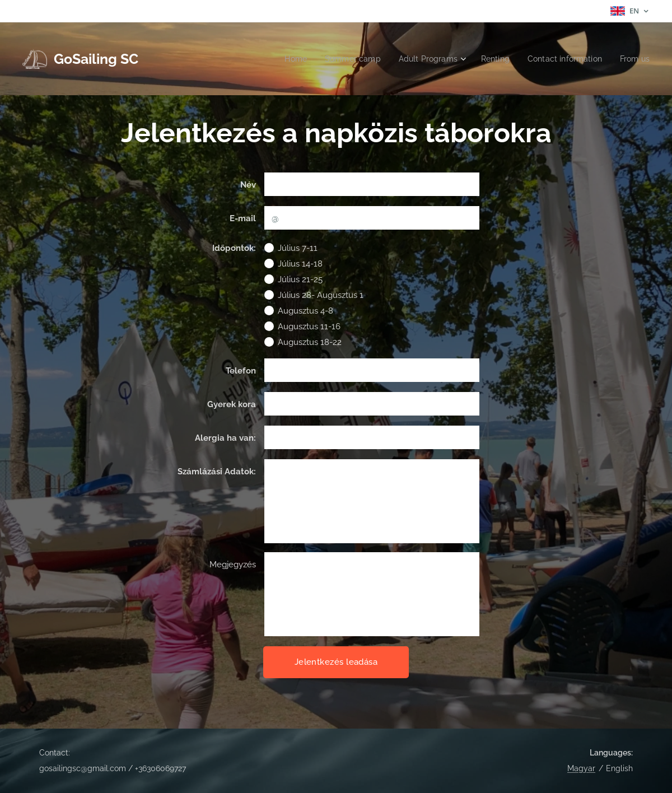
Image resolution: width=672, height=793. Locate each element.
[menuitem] (281, 59)
